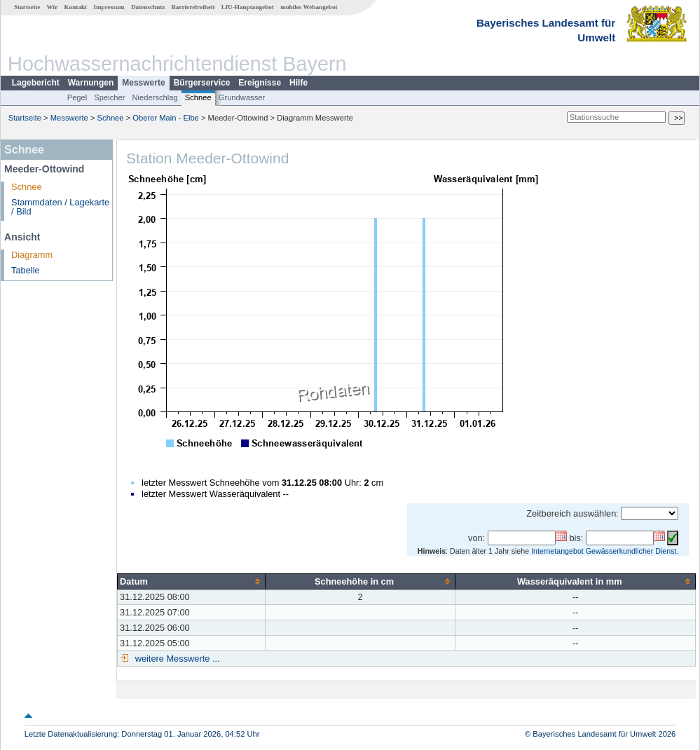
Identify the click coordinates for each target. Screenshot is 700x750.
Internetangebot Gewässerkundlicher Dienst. (605, 551)
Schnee (198, 97)
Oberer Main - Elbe (166, 118)
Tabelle (26, 270)
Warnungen (91, 83)
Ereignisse (260, 83)
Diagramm (32, 255)
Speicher (109, 97)
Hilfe (298, 83)
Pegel (77, 97)
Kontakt (75, 7)
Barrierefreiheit (193, 7)
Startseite (27, 7)
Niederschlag (155, 97)
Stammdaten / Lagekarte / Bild (60, 207)
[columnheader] (192, 581)
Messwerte (143, 83)
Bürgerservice (202, 83)
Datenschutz (148, 7)
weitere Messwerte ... (176, 659)
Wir (53, 7)
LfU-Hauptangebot (248, 7)
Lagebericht (36, 83)
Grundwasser (242, 97)
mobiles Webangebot (309, 7)
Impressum (109, 7)
